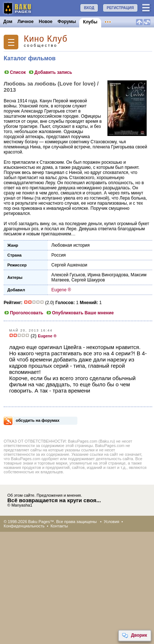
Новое (46, 22)
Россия (58, 255)
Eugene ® (61, 290)
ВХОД (89, 8)
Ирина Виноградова (108, 275)
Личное (26, 22)
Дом (8, 22)
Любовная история (71, 245)
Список (15, 72)
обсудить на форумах (38, 420)
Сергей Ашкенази (69, 265)
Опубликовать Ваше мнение (80, 313)
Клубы (90, 22)
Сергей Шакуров (88, 280)
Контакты (59, 526)
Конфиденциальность (24, 526)
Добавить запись (50, 72)
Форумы (67, 22)
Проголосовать (23, 313)
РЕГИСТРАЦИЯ (120, 8)
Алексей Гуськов (68, 275)
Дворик (134, 636)
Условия (111, 522)
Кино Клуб (46, 39)
